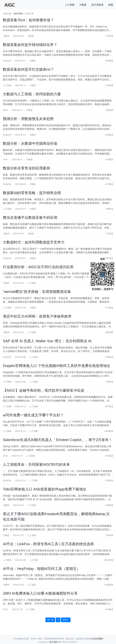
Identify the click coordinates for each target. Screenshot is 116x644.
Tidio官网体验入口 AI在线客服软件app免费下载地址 (45, 489)
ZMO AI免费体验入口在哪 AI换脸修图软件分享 (40, 593)
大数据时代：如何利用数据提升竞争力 (34, 242)
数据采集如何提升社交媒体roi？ (28, 69)
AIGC (5, 110)
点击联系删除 (97, 639)
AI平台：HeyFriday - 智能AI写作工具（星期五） (42, 569)
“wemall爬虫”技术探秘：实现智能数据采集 (37, 292)
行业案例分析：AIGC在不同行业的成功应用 (38, 267)
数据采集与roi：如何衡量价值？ (28, 20)
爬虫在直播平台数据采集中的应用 (30, 218)
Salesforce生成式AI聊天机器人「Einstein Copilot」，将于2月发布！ (58, 440)
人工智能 (70, 5)
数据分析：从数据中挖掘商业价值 (30, 143)
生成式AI (7, 61)
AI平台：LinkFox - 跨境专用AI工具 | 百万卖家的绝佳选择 (48, 544)
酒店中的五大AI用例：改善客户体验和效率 (37, 316)
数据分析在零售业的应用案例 (26, 168)
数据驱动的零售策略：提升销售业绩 (32, 193)
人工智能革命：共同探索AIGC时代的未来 (36, 464)
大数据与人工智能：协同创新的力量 (32, 94)
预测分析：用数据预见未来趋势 (28, 119)
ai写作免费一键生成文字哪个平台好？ (33, 415)
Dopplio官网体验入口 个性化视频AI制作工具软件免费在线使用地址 (57, 366)
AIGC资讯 (18, 14)
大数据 (83, 5)
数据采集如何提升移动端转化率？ (30, 45)
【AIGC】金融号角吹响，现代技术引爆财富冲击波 (44, 390)
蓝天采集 (53, 642)
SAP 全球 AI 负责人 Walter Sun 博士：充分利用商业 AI (47, 341)
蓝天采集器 (97, 5)
